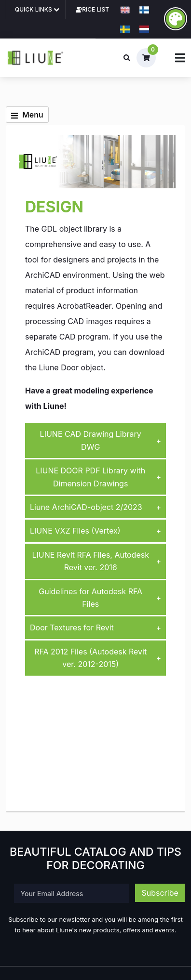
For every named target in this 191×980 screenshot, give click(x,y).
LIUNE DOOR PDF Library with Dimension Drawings (98, 477)
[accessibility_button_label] (176, 19)
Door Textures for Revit (95, 627)
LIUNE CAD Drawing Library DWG (101, 440)
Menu (27, 115)
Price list (94, 9)
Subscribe (160, 893)
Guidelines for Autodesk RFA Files (100, 598)
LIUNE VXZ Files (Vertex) (95, 531)
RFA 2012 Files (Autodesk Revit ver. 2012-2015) (98, 658)
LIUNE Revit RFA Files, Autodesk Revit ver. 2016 (96, 561)
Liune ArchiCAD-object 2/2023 (95, 507)
